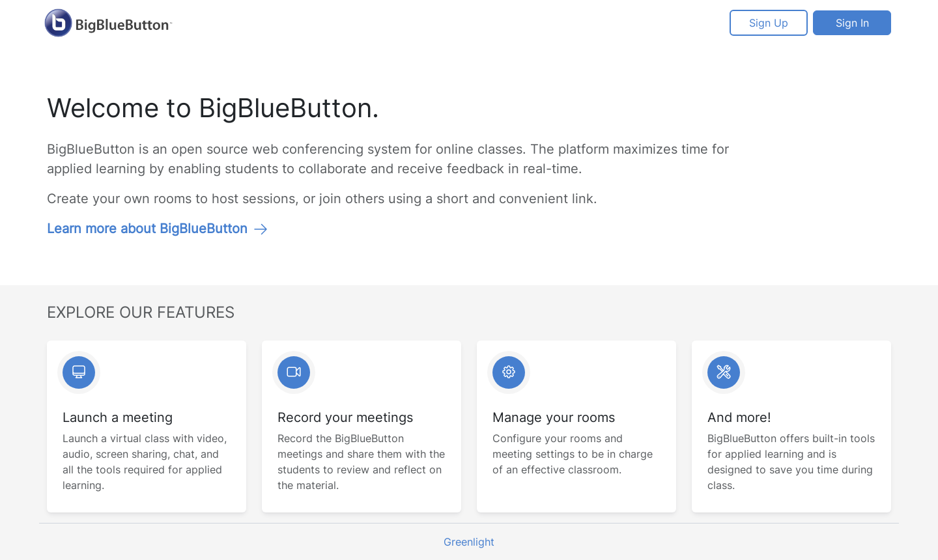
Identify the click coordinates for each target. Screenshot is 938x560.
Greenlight (469, 542)
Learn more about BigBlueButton (158, 229)
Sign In (852, 23)
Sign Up (769, 23)
